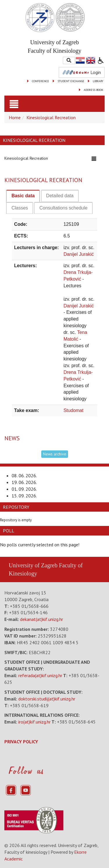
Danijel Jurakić (78, 254)
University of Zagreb (33, 565)
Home (15, 117)
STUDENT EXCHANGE (71, 81)
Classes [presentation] (20, 208)
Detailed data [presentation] (60, 196)
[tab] (23, 196)
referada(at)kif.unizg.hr (40, 675)
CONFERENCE (41, 81)
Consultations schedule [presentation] (63, 208)
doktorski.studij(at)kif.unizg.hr (47, 699)
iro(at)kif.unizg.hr (34, 722)
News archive (55, 454)
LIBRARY (98, 81)
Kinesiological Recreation (51, 117)
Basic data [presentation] (23, 196)
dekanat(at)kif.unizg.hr (42, 619)
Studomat (73, 410)
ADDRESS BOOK (93, 90)
